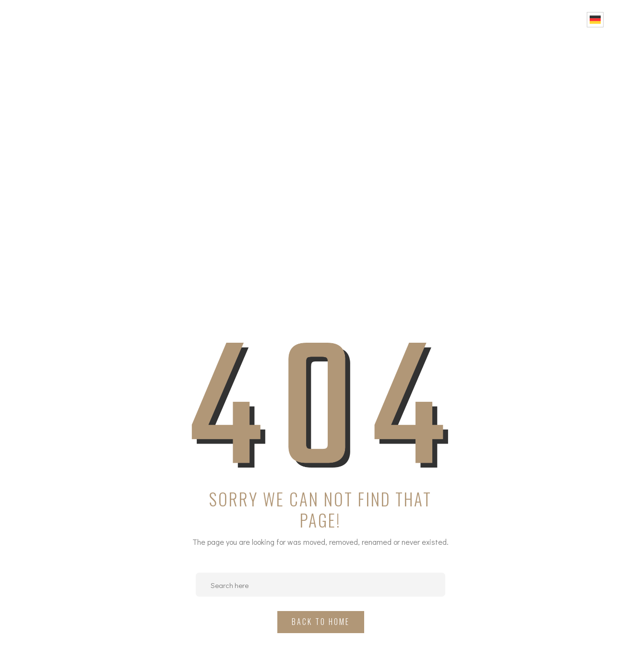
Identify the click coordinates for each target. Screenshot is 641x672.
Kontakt (562, 19)
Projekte (425, 19)
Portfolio (481, 19)
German (595, 20)
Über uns (371, 19)
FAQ (524, 19)
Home (326, 19)
